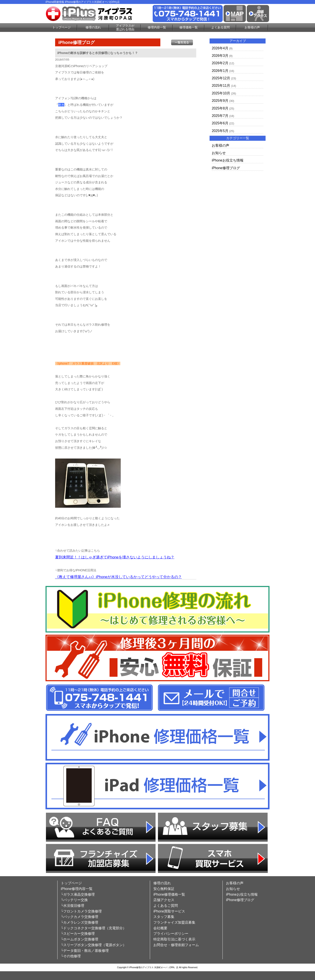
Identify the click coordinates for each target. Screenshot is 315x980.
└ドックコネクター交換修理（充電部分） (94, 928)
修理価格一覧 (189, 27)
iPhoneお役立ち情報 (228, 160)
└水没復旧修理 (73, 906)
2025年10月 (221, 93)
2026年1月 (220, 71)
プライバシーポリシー (171, 934)
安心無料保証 (164, 889)
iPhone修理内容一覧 (77, 889)
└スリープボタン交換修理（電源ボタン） (94, 945)
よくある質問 (220, 27)
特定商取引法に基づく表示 (174, 939)
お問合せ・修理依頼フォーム (176, 945)
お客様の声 (252, 27)
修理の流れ (93, 27)
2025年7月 (220, 116)
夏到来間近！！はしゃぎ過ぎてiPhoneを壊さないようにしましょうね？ (115, 557)
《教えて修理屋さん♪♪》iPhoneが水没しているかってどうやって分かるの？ (118, 577)
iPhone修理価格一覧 (169, 894)
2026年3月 (220, 56)
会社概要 (160, 928)
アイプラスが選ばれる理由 (125, 27)
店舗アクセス (164, 900)
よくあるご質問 (166, 906)
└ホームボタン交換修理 (80, 939)
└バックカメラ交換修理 (80, 917)
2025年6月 (220, 123)
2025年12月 (221, 78)
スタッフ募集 (164, 917)
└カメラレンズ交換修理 (80, 922)
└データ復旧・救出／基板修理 (85, 951)
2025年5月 (220, 131)
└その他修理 (71, 956)
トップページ (61, 27)
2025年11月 (221, 86)
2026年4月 (220, 48)
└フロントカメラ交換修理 (81, 911)
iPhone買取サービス (169, 911)
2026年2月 (220, 63)
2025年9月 (220, 101)
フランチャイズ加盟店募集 (174, 922)
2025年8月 (220, 108)
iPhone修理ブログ (226, 168)
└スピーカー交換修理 (78, 934)
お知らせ (219, 153)
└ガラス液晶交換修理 (78, 894)
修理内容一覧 (157, 27)
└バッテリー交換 (74, 900)
